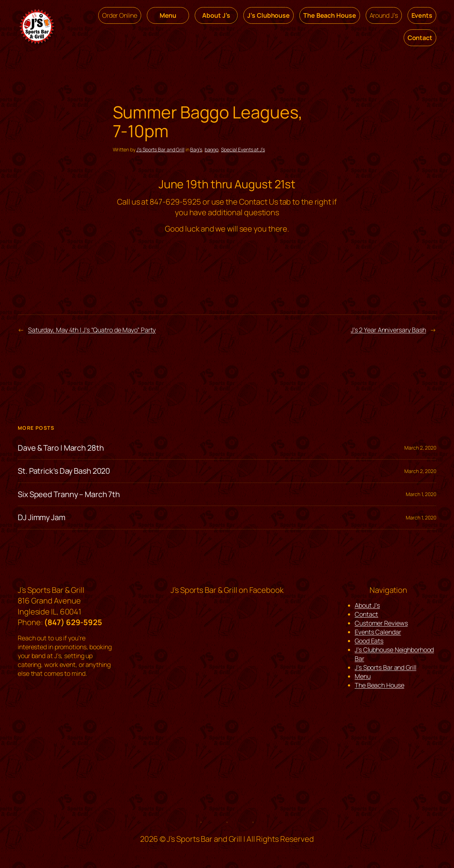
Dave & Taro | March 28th (61, 448)
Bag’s (196, 149)
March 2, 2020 (420, 448)
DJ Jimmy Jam (41, 517)
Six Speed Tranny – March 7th (69, 494)
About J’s (367, 605)
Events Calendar (378, 632)
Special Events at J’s (243, 149)
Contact (366, 614)
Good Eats (369, 641)
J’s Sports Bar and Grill (160, 149)
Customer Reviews (381, 623)
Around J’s (384, 15)
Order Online (120, 15)
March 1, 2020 (421, 494)
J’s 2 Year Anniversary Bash (388, 330)
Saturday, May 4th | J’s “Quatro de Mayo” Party (92, 330)
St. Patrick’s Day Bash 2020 (64, 471)
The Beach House (380, 685)
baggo (212, 149)
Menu (363, 676)
